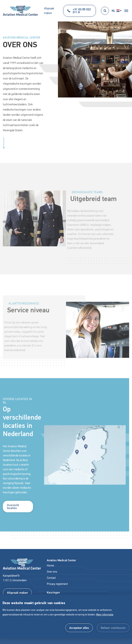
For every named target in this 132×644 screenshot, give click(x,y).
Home (50, 566)
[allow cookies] (79, 628)
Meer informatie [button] (105, 615)
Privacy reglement (57, 584)
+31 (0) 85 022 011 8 (79, 11)
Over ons (52, 572)
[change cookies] (113, 628)
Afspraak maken (49, 11)
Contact (51, 578)
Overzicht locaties (13, 512)
